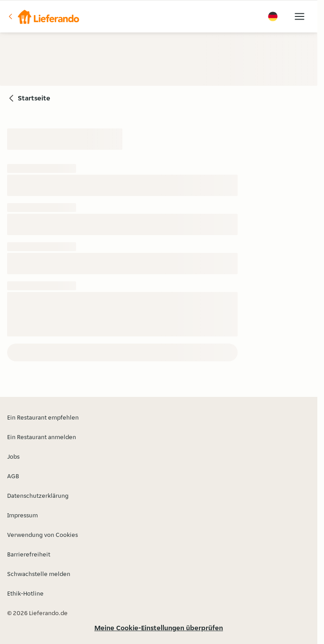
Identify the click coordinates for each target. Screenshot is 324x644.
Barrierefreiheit (29, 554)
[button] (43, 16)
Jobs (13, 456)
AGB (13, 476)
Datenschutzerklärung (38, 496)
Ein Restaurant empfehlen (43, 417)
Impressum (22, 515)
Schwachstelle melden (39, 574)
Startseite (34, 98)
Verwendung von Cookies (43, 535)
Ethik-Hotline (25, 593)
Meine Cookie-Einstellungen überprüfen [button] (159, 628)
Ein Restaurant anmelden (42, 437)
